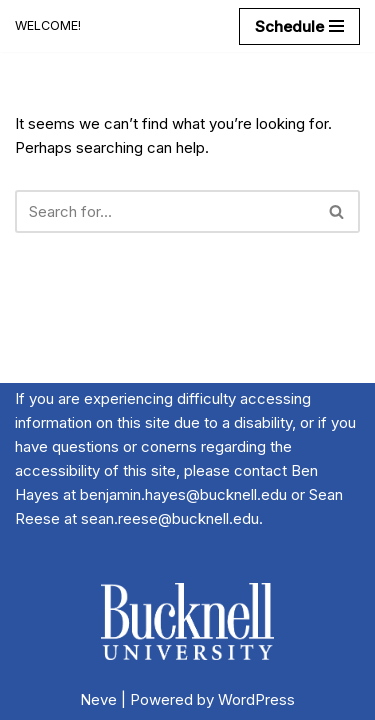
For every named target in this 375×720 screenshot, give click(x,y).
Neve (98, 699)
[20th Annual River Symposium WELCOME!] (48, 26)
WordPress (256, 699)
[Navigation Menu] (299, 26)
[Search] (165, 211)
